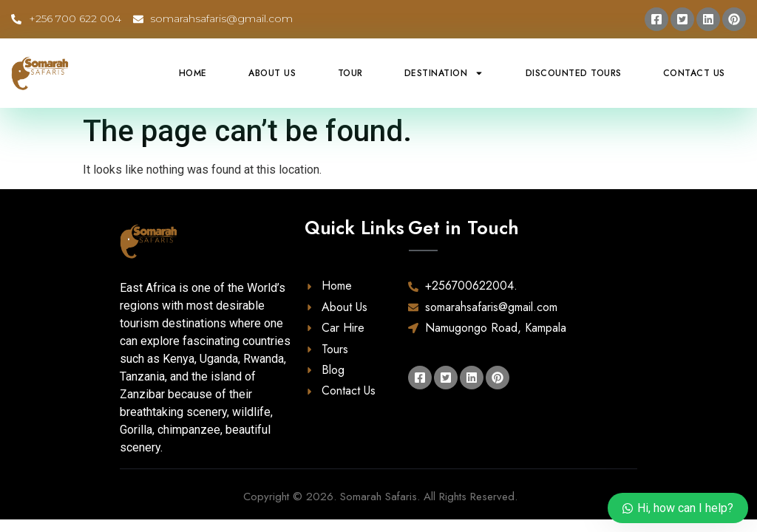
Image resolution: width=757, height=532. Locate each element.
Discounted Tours (574, 73)
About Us (272, 73)
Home (193, 73)
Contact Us (694, 73)
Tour (350, 73)
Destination (444, 73)
